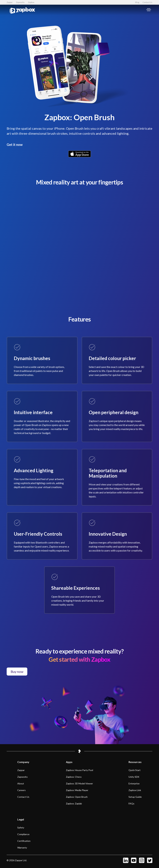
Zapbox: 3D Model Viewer (79, 783)
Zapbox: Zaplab (74, 803)
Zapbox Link (135, 790)
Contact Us (147, 2)
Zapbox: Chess (74, 777)
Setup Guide (135, 797)
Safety (21, 828)
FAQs (131, 803)
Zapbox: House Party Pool (79, 770)
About (21, 783)
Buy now (17, 672)
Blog (137, 2)
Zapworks (20, 2)
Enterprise (134, 783)
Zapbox (31, 2)
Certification (24, 841)
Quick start (135, 770)
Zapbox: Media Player (77, 790)
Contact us (23, 797)
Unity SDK (134, 777)
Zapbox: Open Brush (77, 797)
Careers (21, 790)
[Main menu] (149, 10)
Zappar (10, 2)
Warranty (22, 848)
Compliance (23, 834)
